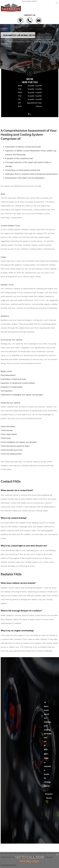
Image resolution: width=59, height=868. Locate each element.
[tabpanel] (30, 97)
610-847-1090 (46, 754)
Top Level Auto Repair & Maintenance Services (28, 41)
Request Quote (49, 796)
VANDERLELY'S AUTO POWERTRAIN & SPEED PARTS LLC (23, 40)
